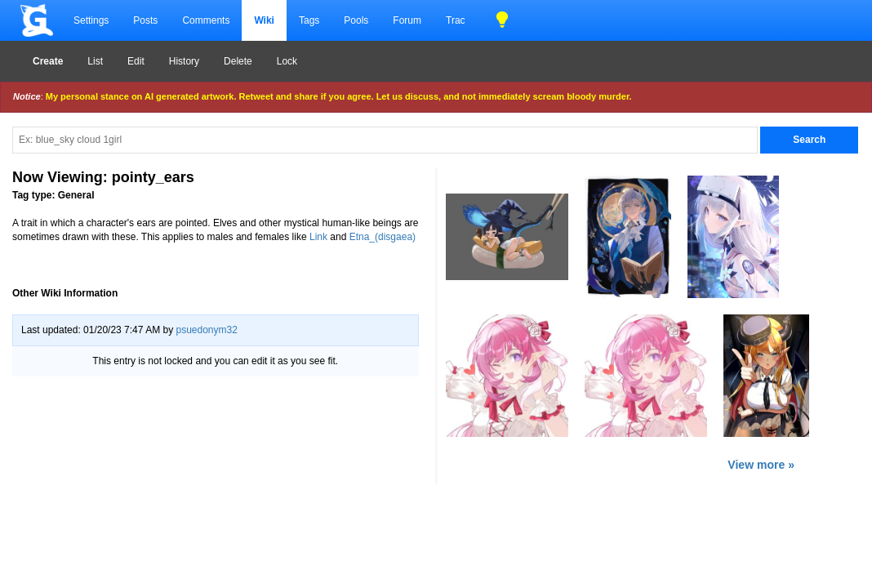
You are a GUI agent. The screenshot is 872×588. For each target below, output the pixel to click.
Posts (145, 20)
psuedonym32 (206, 330)
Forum (407, 20)
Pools (356, 20)
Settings (91, 20)
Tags (309, 20)
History (184, 61)
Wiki (264, 20)
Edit (136, 61)
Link (318, 237)
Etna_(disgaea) (383, 237)
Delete (238, 61)
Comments (206, 20)
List (95, 61)
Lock (287, 61)
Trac (456, 20)
